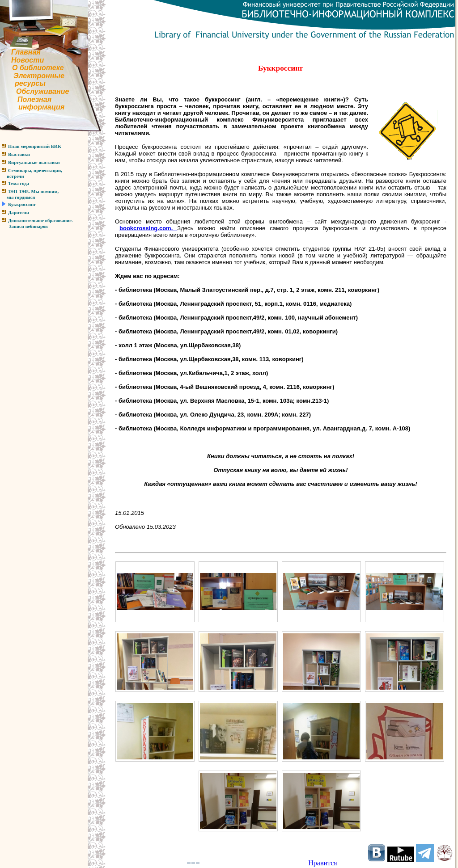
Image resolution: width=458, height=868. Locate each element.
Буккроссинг (22, 204)
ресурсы (30, 83)
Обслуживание (42, 91)
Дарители (19, 213)
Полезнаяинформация (32, 103)
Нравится (322, 863)
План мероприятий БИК (35, 146)
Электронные (39, 76)
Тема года (19, 183)
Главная (26, 52)
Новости (28, 60)
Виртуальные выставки (34, 162)
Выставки (19, 154)
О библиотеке (38, 68)
